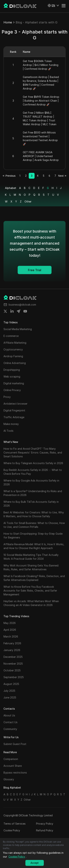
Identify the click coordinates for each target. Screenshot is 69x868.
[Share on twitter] (5, 311)
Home (8, 22)
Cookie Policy (12, 830)
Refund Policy (45, 830)
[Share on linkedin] (12, 311)
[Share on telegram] (19, 311)
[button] (53, 5)
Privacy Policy (45, 824)
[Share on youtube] (25, 311)
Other (28, 201)
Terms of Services (15, 824)
